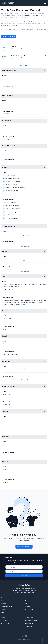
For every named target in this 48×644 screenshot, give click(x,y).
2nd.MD (14, 47)
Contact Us (29, 626)
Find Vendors (29, 623)
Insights (3, 604)
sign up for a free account (19, 17)
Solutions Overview (31, 621)
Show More (12, 290)
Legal (3, 612)
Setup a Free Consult (23, 547)
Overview (28, 601)
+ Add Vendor (24, 65)
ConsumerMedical (18, 56)
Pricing (27, 604)
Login (3, 601)
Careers (4, 609)
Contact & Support (7, 607)
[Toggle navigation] (45, 3)
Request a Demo (30, 609)
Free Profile (29, 607)
